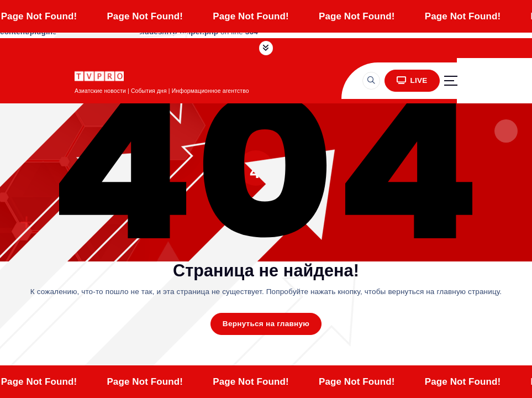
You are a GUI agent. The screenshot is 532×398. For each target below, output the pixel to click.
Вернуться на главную (266, 324)
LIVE (412, 80)
